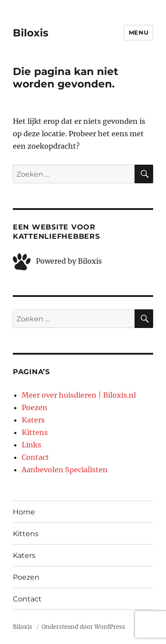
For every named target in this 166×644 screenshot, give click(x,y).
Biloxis (31, 33)
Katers (33, 420)
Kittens (35, 432)
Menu (139, 32)
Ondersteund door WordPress (83, 627)
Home (24, 512)
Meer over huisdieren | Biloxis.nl (79, 395)
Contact (35, 457)
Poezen (35, 407)
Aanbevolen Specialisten (65, 470)
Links (31, 445)
